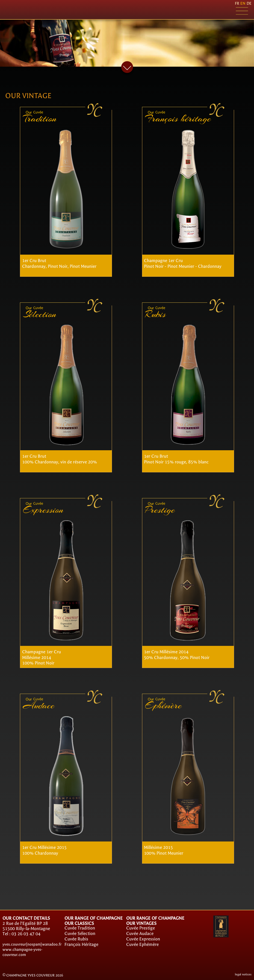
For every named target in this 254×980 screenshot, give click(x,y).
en (243, 3)
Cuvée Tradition (80, 928)
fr (237, 3)
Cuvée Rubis (76, 939)
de (249, 3)
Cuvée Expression (143, 939)
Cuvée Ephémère (142, 944)
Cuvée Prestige (141, 928)
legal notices (243, 974)
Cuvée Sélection (80, 933)
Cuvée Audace (140, 933)
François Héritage (81, 944)
